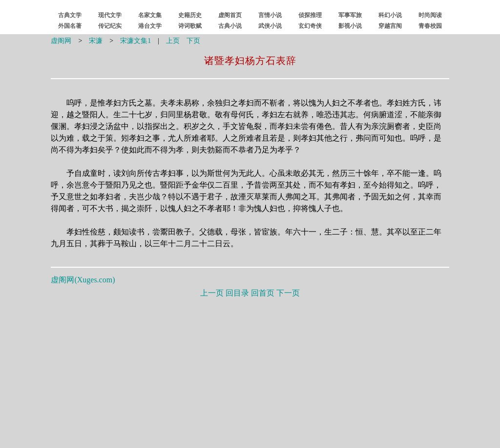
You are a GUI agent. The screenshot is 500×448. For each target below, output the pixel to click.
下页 (193, 41)
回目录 (237, 293)
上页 (173, 41)
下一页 (288, 293)
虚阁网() (83, 280)
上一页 (212, 293)
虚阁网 (61, 41)
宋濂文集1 (135, 41)
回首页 (263, 293)
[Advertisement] (250, 371)
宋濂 (96, 41)
